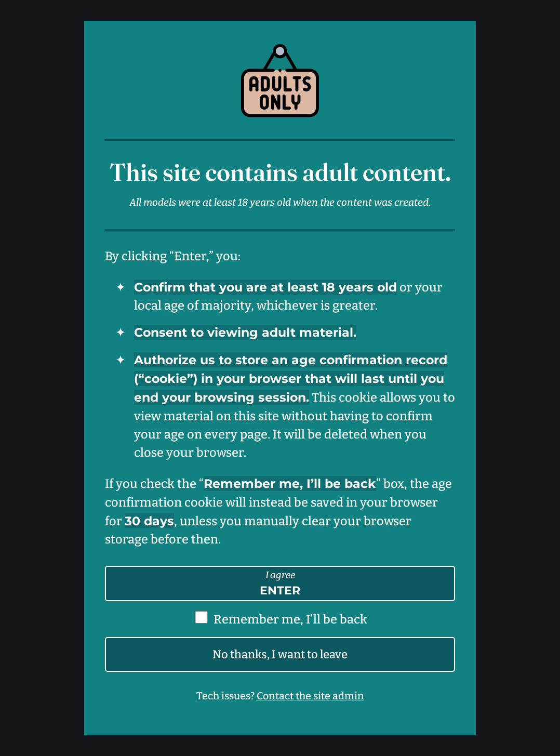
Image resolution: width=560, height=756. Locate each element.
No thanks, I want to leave (280, 654)
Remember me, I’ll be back (290, 619)
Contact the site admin (310, 696)
